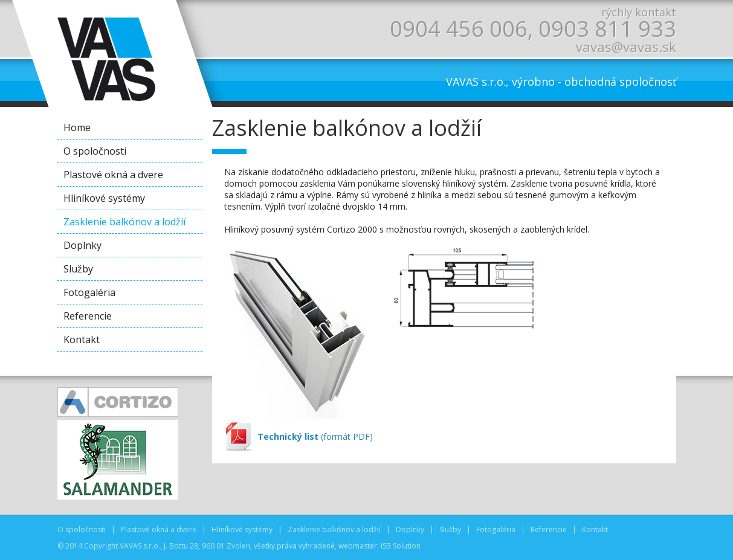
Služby (78, 269)
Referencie (88, 316)
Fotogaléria (89, 292)
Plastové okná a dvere (113, 175)
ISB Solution (401, 546)
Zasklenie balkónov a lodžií (124, 222)
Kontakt (82, 340)
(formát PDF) (315, 436)
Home (77, 127)
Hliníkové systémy (104, 198)
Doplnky (82, 245)
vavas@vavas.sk (626, 47)
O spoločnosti (95, 151)
